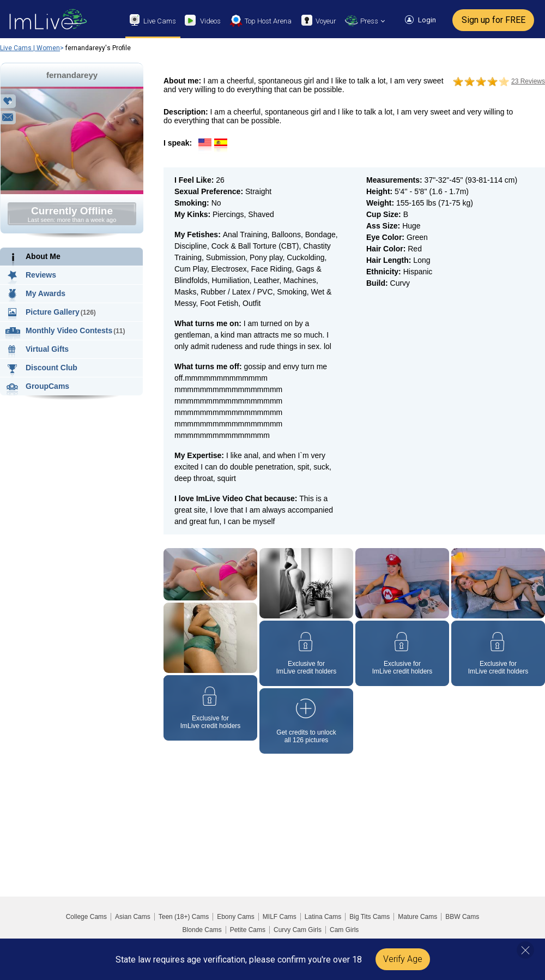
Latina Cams (323, 917)
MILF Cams (280, 917)
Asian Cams (133, 917)
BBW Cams (462, 917)
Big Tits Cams (370, 917)
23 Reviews (528, 81)
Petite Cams (248, 930)
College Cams (86, 917)
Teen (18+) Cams (184, 917)
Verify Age (403, 959)
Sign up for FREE (493, 20)
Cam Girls (344, 930)
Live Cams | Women (30, 48)
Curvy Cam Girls (298, 930)
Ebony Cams (236, 917)
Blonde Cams (202, 930)
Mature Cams (417, 917)
